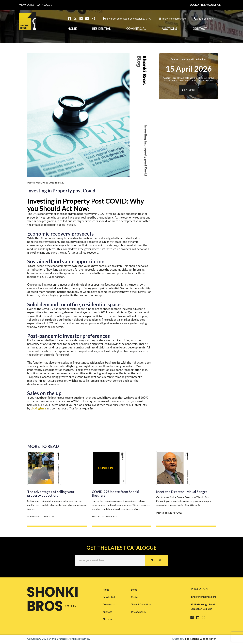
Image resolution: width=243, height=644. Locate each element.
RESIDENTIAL (101, 29)
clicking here (38, 408)
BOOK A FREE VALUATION (205, 5)
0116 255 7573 (206, 19)
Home (106, 589)
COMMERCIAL (136, 29)
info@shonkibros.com (174, 19)
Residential (109, 597)
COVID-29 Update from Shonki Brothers (115, 494)
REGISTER (189, 90)
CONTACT (200, 29)
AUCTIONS (169, 29)
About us (107, 620)
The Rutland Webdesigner (200, 640)
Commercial (109, 605)
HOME (72, 29)
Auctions (107, 612)
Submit (156, 561)
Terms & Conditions (141, 605)
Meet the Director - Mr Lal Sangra (182, 492)
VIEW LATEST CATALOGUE (36, 5)
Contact (135, 597)
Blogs (134, 589)
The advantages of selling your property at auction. (51, 494)
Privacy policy (139, 612)
